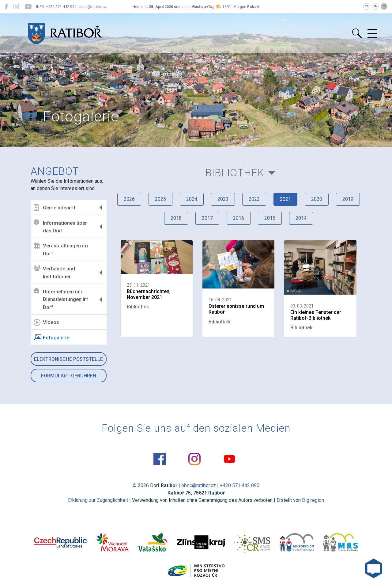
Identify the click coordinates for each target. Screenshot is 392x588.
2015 (270, 218)
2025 (160, 199)
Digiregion (313, 500)
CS (367, 6)
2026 (129, 199)
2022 (254, 199)
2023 (223, 199)
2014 (301, 218)
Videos (46, 323)
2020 (317, 199)
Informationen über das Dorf (60, 227)
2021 (285, 199)
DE (384, 6)
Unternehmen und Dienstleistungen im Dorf (61, 299)
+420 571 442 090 (240, 485)
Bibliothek (235, 173)
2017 (207, 218)
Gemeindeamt (55, 208)
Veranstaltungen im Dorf (61, 250)
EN (375, 6)
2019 (348, 199)
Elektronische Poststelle (68, 359)
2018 (176, 218)
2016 (239, 218)
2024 (192, 199)
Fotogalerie (51, 338)
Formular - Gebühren (69, 376)
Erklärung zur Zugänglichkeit (98, 500)
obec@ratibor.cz (199, 485)
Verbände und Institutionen (54, 273)
